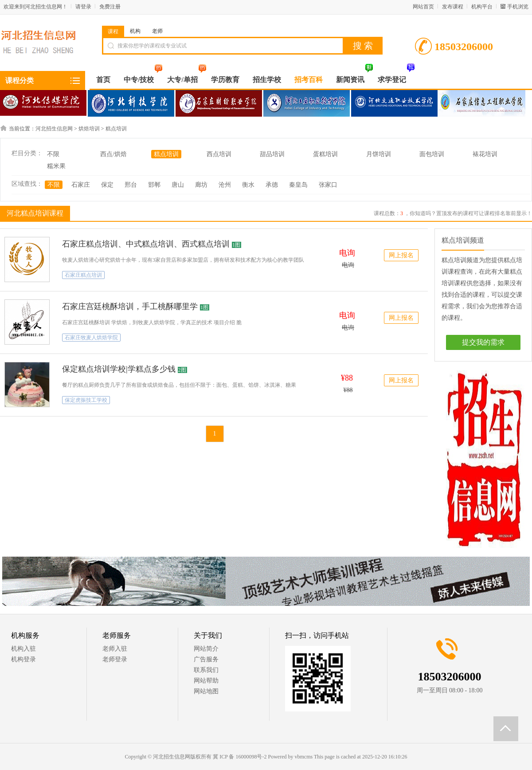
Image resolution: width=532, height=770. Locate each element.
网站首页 (423, 7)
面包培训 (432, 154)
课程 (113, 31)
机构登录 (23, 659)
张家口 (328, 185)
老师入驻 (115, 649)
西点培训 (219, 154)
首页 (103, 80)
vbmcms (303, 757)
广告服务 (206, 659)
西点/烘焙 (113, 154)
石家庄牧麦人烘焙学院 (91, 338)
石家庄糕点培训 (83, 275)
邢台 (131, 185)
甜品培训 (272, 154)
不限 (53, 154)
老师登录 (115, 659)
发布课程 (453, 7)
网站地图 (206, 691)
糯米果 (56, 166)
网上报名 (401, 255)
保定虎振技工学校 (86, 400)
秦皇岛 (298, 185)
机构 (135, 31)
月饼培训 (379, 154)
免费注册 (110, 7)
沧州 (225, 185)
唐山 (178, 185)
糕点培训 (116, 129)
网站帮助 (206, 681)
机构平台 (482, 7)
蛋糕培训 (325, 154)
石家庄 (81, 185)
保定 (107, 185)
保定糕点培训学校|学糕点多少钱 (119, 369)
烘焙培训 (89, 129)
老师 (157, 31)
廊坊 (201, 185)
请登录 (83, 7)
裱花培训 (485, 154)
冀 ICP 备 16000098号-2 (240, 757)
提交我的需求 (483, 342)
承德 (272, 185)
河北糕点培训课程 (34, 213)
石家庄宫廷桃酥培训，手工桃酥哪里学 (130, 306)
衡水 (248, 185)
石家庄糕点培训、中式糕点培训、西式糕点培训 (146, 244)
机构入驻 (23, 649)
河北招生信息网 (54, 129)
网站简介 (206, 649)
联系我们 (206, 670)
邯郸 (154, 185)
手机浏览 (518, 7)
